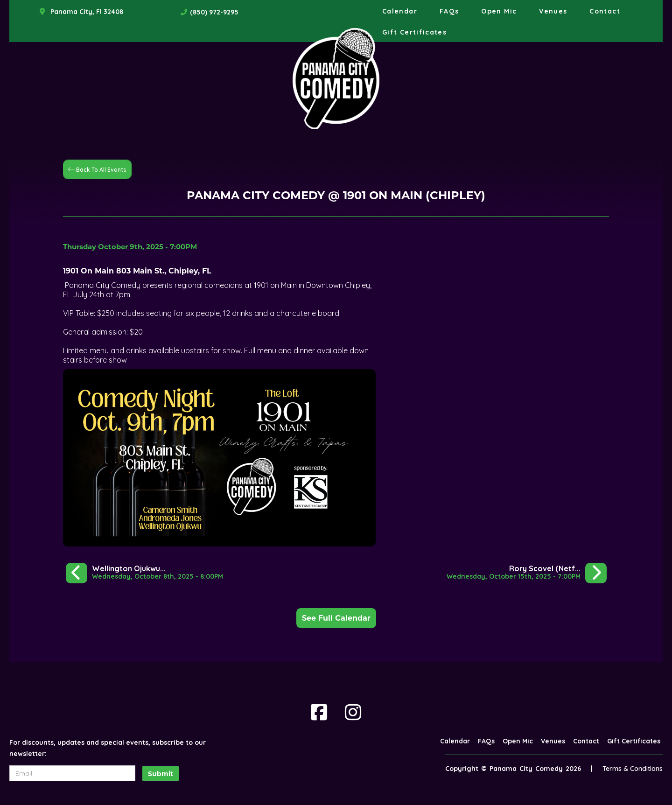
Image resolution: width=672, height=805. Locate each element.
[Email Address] (72, 773)
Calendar (400, 11)
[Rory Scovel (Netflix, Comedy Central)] (527, 573)
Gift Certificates (414, 32)
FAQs (449, 11)
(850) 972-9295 (214, 12)
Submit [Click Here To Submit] (161, 774)
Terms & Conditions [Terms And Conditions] (633, 769)
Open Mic (499, 11)
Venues (553, 11)
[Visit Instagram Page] (353, 712)
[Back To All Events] (97, 169)
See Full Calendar (336, 618)
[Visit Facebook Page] (319, 712)
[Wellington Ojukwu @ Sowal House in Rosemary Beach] (144, 573)
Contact (605, 11)
